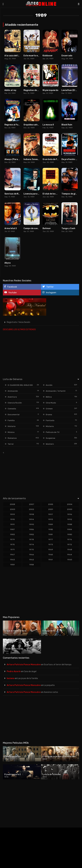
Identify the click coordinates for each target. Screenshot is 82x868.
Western (50, 444)
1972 (70, 545)
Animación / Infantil (56, 391)
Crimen (49, 409)
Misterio (50, 426)
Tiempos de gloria (71, 194)
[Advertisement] (41, 354)
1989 (51, 524)
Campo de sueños (32, 228)
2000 (70, 509)
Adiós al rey (10, 90)
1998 (32, 514)
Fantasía (50, 420)
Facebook (11, 287)
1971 (12, 550)
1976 (70, 539)
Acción (49, 385)
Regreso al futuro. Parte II (18, 125)
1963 (12, 560)
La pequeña (49, 685)
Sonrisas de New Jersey (16, 194)
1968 (70, 550)
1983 (12, 534)
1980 (70, 534)
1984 (70, 529)
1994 (31, 519)
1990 (32, 524)
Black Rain (67, 125)
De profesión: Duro (71, 159)
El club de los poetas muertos (57, 194)
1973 (51, 545)
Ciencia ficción (15, 403)
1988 (70, 524)
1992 (70, 519)
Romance (12, 438)
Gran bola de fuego (52, 159)
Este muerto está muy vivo (37, 56)
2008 (12, 504)
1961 (51, 560)
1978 (31, 539)
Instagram (49, 292)
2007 (32, 504)
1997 (51, 514)
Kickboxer (48, 56)
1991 (12, 524)
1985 (51, 529)
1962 (32, 560)
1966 (32, 555)
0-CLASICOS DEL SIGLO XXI (20, 385)
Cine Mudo (51, 403)
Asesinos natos (51, 692)
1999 (12, 514)
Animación (13, 391)
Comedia (12, 409)
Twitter (48, 287)
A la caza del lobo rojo (16, 56)
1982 (32, 534)
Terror (11, 444)
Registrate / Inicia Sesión (18, 322)
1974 (32, 545)
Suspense (50, 438)
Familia (11, 420)
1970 (31, 550)
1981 (51, 534)
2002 (31, 509)
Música (11, 432)
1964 (70, 555)
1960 (70, 560)
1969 (51, 550)
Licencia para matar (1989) (37, 194)
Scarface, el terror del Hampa (58, 665)
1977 (51, 539)
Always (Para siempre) (16, 159)
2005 (51, 504)
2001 (51, 509)
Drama (49, 415)
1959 (12, 565)
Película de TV (53, 432)
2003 (12, 509)
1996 (70, 514)
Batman (47, 228)
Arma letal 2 (11, 228)
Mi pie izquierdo (50, 90)
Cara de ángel (30, 671)
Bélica (49, 397)
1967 (12, 555)
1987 (12, 529)
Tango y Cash (68, 228)
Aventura (12, 397)
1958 (32, 565)
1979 (12, 539)
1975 (12, 545)
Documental (14, 415)
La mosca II (48, 125)
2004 (70, 504)
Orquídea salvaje (32, 125)
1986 (32, 529)
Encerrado (67, 56)
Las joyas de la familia (28, 678)
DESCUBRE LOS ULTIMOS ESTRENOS (19, 330)
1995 (12, 519)
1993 (51, 519)
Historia (12, 426)
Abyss (8, 263)
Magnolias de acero (33, 90)
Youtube (10, 292)
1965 (51, 555)
